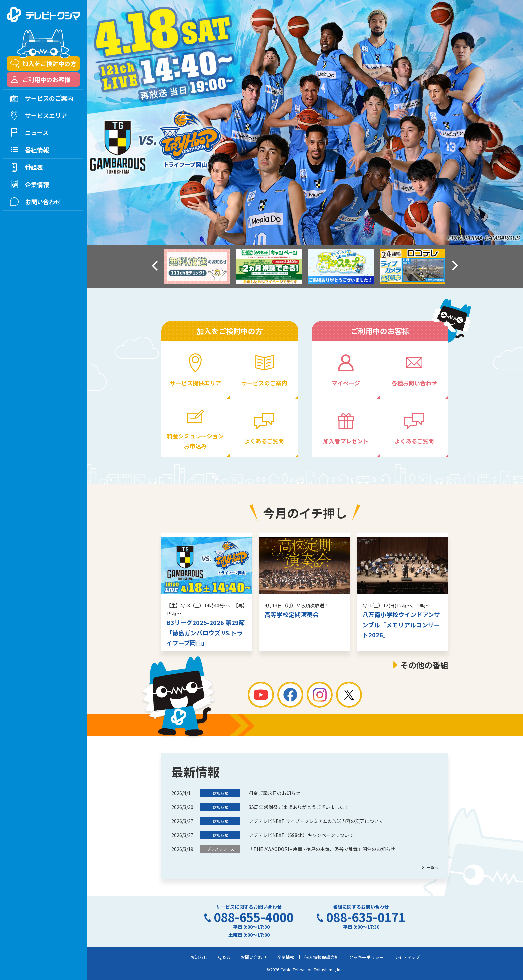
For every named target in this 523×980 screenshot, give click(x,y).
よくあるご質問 (264, 441)
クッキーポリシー (366, 957)
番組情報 (37, 150)
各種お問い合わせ (414, 383)
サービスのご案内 (264, 383)
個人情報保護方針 (322, 957)
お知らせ (199, 957)
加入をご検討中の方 (49, 63)
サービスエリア (46, 115)
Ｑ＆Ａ (224, 957)
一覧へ (432, 867)
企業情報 (286, 957)
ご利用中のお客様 (46, 79)
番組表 (34, 167)
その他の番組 (424, 665)
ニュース (37, 132)
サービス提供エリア (196, 383)
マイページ (346, 383)
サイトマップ (407, 957)
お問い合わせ (254, 957)
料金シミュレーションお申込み (195, 441)
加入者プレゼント (346, 441)
